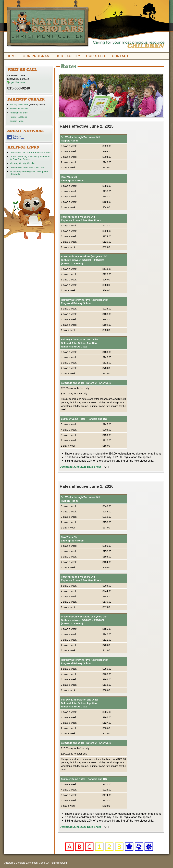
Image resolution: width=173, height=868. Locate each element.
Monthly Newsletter (19, 104)
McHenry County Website (22, 163)
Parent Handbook (18, 117)
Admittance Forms (19, 113)
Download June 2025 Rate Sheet (80, 467)
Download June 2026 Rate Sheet (80, 827)
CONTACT (120, 56)
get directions (18, 82)
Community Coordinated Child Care (27, 167)
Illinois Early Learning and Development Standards (29, 173)
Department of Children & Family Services (30, 153)
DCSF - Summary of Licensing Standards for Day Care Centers (30, 158)
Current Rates (17, 121)
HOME (12, 56)
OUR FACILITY (68, 56)
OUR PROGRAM (36, 56)
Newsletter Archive (19, 109)
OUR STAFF (96, 56)
